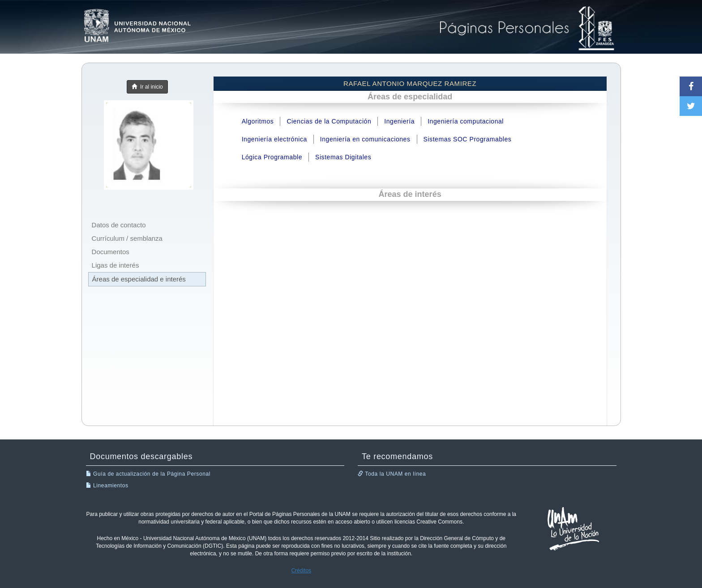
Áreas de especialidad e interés (139, 279)
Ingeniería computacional (466, 121)
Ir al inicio (147, 87)
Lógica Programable (272, 157)
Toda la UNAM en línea (392, 474)
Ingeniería (399, 121)
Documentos (111, 252)
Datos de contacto (119, 225)
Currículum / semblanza (127, 238)
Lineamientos (107, 486)
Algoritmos (258, 121)
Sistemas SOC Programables (468, 139)
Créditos (301, 571)
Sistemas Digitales (343, 157)
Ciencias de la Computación (329, 121)
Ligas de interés (116, 265)
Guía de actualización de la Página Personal (148, 474)
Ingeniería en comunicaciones (365, 139)
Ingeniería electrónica (274, 139)
